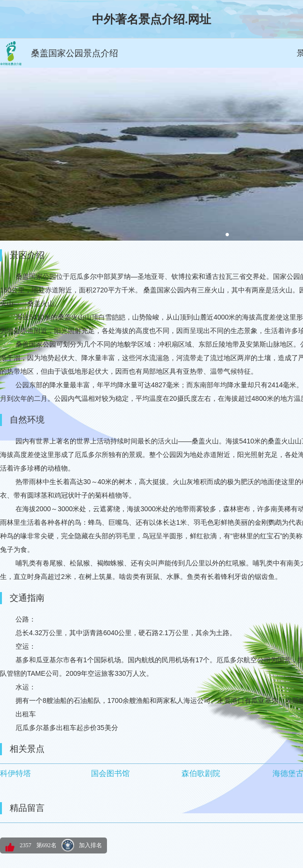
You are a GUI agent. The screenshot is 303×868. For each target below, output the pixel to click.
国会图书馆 (110, 773)
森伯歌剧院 (201, 773)
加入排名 (91, 845)
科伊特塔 (15, 773)
